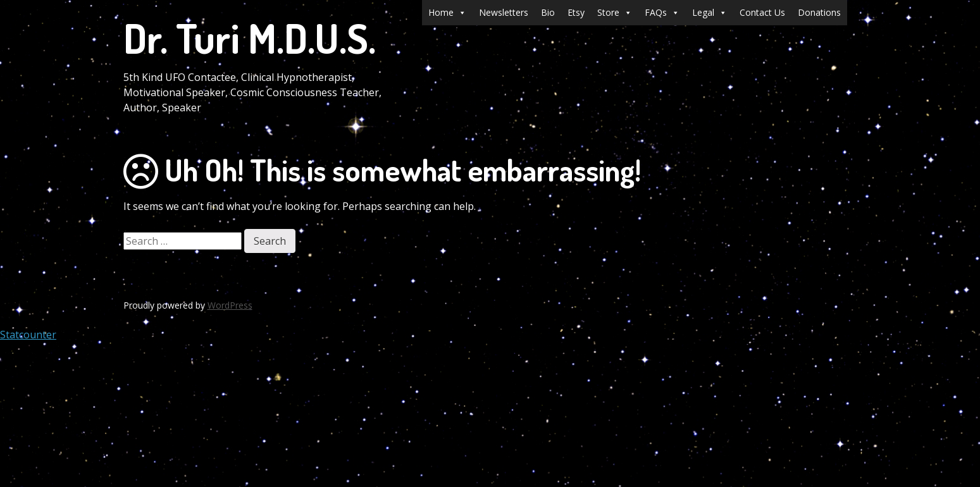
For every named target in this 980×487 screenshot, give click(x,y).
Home (447, 13)
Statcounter (28, 335)
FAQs (662, 13)
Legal (710, 13)
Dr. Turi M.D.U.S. (250, 38)
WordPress (230, 305)
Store (615, 13)
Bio (548, 12)
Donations (819, 12)
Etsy (576, 12)
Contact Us (762, 12)
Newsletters (504, 12)
